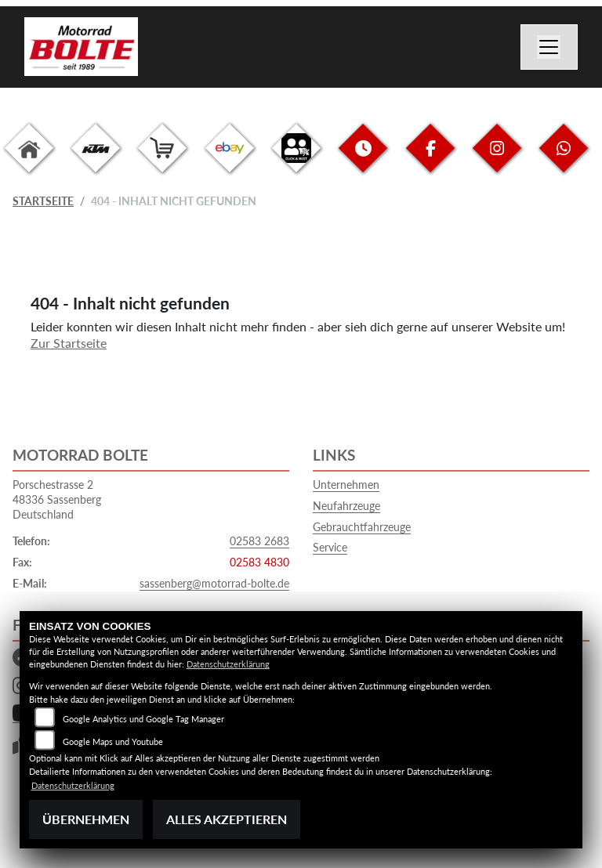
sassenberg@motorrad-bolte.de (214, 583)
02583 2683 (259, 541)
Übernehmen (86, 819)
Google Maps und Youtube (113, 741)
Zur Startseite (69, 343)
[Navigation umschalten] (549, 47)
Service (330, 547)
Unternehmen (346, 485)
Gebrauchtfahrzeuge (362, 527)
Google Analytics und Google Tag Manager (143, 719)
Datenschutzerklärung (228, 664)
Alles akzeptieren (227, 819)
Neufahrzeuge (346, 506)
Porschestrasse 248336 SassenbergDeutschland (57, 499)
